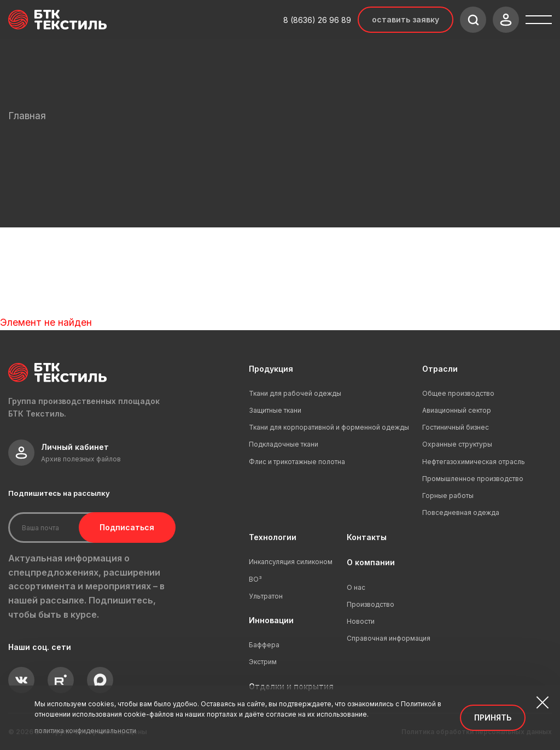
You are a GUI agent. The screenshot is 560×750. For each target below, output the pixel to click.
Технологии (273, 537)
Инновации (271, 620)
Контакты (367, 537)
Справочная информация (389, 638)
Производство (371, 604)
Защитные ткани (275, 410)
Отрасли (440, 369)
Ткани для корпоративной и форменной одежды (329, 427)
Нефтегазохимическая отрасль (474, 462)
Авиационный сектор (457, 410)
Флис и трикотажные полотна (297, 462)
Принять (493, 717)
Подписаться (125, 527)
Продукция (271, 369)
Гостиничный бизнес (456, 427)
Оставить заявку (406, 19)
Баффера (264, 645)
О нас (356, 587)
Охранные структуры (457, 444)
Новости (361, 621)
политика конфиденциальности (85, 731)
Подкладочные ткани (284, 444)
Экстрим (263, 662)
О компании (371, 562)
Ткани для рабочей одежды (295, 393)
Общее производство (458, 393)
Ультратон (266, 596)
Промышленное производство (473, 479)
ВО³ (255, 579)
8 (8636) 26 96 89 (317, 20)
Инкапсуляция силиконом (291, 562)
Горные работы (448, 496)
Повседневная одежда (461, 512)
